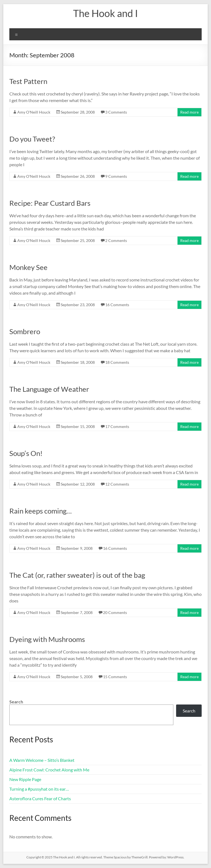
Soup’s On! (26, 453)
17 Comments (117, 426)
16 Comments (117, 305)
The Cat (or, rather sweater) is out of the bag (77, 575)
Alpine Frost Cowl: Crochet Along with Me (49, 770)
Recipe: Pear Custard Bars (50, 203)
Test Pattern (28, 81)
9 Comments (116, 176)
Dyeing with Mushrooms (47, 639)
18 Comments (117, 362)
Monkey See (28, 267)
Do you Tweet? (32, 139)
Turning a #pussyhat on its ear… (39, 789)
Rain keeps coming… (41, 511)
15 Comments (115, 677)
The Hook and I (105, 13)
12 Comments (117, 484)
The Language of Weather (49, 389)
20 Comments (115, 612)
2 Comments (116, 240)
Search (16, 702)
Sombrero (25, 331)
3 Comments (116, 112)
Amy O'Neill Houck (34, 112)
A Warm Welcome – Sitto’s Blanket (42, 760)
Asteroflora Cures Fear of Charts (40, 798)
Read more (189, 112)
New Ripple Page (25, 779)
